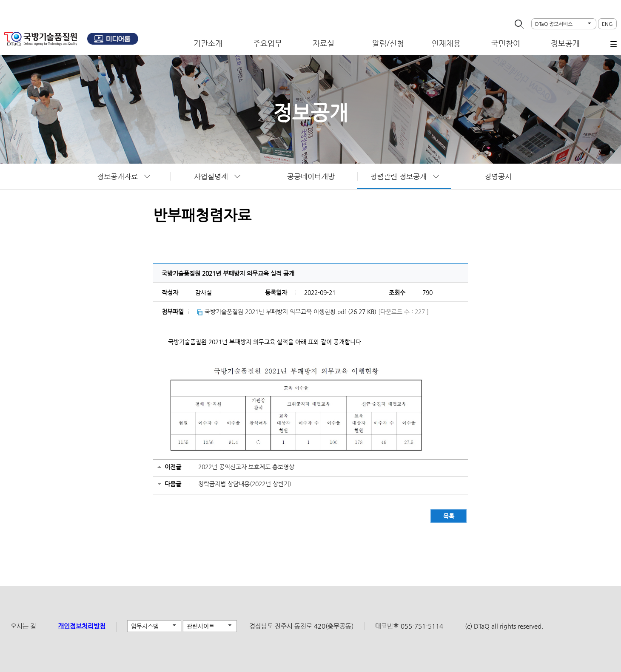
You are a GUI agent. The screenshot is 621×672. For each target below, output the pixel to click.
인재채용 (446, 43)
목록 (449, 516)
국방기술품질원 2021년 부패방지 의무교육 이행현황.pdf (275, 312)
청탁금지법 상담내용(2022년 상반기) (245, 484)
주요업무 (268, 43)
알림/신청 (388, 43)
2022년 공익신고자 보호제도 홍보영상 (246, 467)
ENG (607, 24)
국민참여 (506, 43)
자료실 (323, 43)
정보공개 (565, 43)
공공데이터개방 (311, 176)
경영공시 (498, 176)
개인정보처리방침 (82, 626)
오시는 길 (23, 626)
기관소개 (208, 43)
